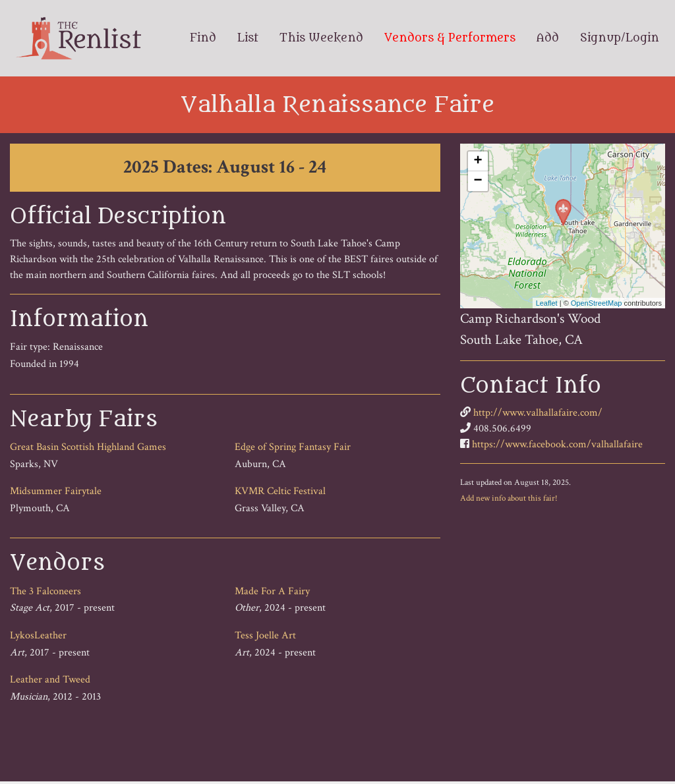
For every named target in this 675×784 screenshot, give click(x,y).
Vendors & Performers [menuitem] (450, 38)
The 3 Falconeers (45, 591)
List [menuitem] (248, 38)
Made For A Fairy (272, 591)
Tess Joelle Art (265, 635)
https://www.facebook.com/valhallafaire (557, 444)
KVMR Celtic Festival (280, 491)
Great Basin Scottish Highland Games (88, 447)
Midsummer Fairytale (56, 491)
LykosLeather (38, 635)
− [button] (478, 181)
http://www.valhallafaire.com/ (538, 413)
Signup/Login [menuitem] (620, 38)
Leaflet (547, 303)
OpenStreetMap (597, 303)
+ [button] (478, 161)
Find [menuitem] (203, 38)
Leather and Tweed (50, 680)
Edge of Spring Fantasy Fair (293, 447)
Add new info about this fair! (509, 498)
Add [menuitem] (548, 38)
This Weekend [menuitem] (321, 38)
